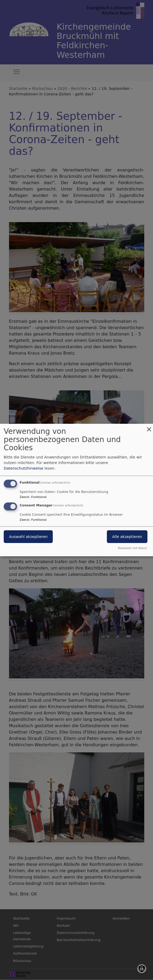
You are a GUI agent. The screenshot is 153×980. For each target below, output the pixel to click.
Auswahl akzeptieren (28, 537)
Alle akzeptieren (127, 537)
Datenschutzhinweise (23, 468)
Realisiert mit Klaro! (132, 548)
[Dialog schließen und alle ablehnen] (149, 427)
